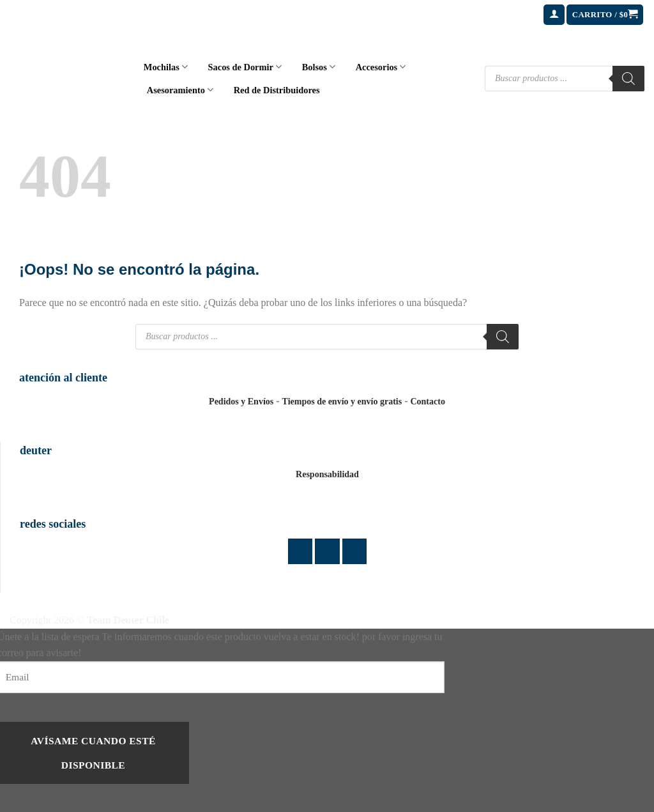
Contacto (427, 402)
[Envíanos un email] (355, 551)
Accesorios (381, 67)
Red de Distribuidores (277, 90)
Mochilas (166, 67)
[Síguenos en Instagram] (327, 551)
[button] (554, 15)
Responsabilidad (327, 474)
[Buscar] (628, 79)
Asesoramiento (180, 90)
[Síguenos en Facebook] (300, 551)
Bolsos (319, 67)
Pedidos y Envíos (241, 402)
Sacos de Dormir (245, 67)
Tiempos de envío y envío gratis (342, 402)
